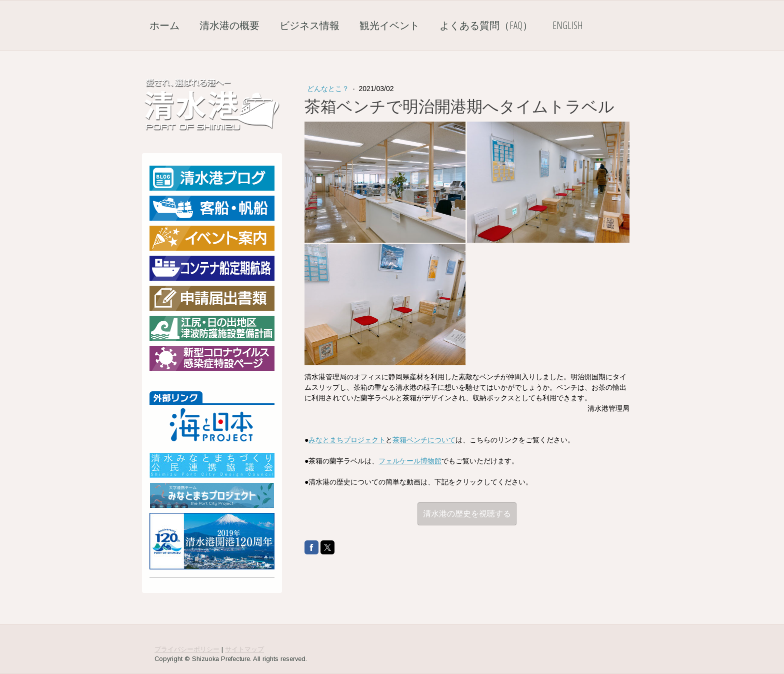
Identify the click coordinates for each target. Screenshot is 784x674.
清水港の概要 (229, 25)
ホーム (164, 25)
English (568, 25)
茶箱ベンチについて (424, 440)
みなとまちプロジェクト (347, 440)
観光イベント (389, 25)
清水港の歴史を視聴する (467, 514)
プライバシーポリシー (187, 649)
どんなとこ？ (329, 89)
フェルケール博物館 (410, 461)
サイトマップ (244, 649)
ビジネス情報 (309, 25)
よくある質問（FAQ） (486, 25)
